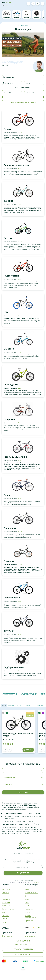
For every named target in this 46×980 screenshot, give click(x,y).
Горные (8, 129)
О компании (29, 909)
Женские (8, 201)
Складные (9, 349)
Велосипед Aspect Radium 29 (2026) (18, 735)
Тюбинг (4, 912)
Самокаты (27, 14)
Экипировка (6, 902)
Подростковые (11, 276)
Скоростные (10, 528)
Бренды (4, 922)
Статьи (27, 902)
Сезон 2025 (30, 705)
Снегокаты (5, 915)
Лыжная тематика (8, 909)
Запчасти (36, 14)
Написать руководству (23, 949)
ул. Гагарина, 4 (9, 936)
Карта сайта (29, 921)
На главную (23, 25)
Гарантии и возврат (31, 893)
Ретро (7, 495)
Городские (9, 419)
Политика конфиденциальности (32, 916)
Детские (8, 238)
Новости (27, 899)
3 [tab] (9, 56)
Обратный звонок (23, 955)
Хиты (4, 705)
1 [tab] (4, 56)
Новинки (11, 705)
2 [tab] (6, 56)
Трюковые (9, 561)
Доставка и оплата (31, 896)
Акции (27, 906)
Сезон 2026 (40, 705)
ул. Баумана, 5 (31, 936)
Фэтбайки (9, 631)
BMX (6, 312)
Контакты (28, 889)
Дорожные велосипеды (16, 165)
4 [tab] (11, 56)
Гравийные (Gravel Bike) (16, 457)
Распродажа (20, 705)
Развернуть (23, 792)
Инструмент (6, 906)
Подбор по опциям (14, 667)
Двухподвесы (11, 385)
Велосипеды (7, 14)
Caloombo (35, 883)
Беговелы (17, 14)
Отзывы (27, 912)
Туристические (12, 598)
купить (28, 750)
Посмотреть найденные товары (23, 102)
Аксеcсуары (6, 899)
